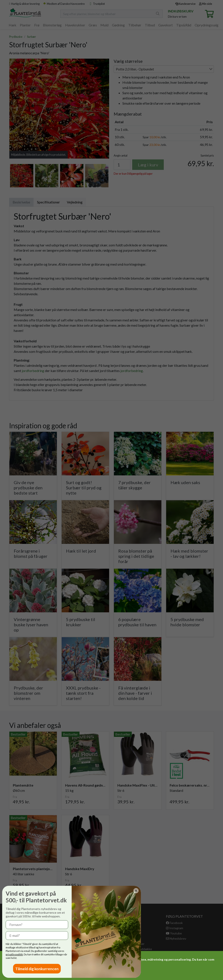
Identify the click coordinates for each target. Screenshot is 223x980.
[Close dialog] (75, 891)
